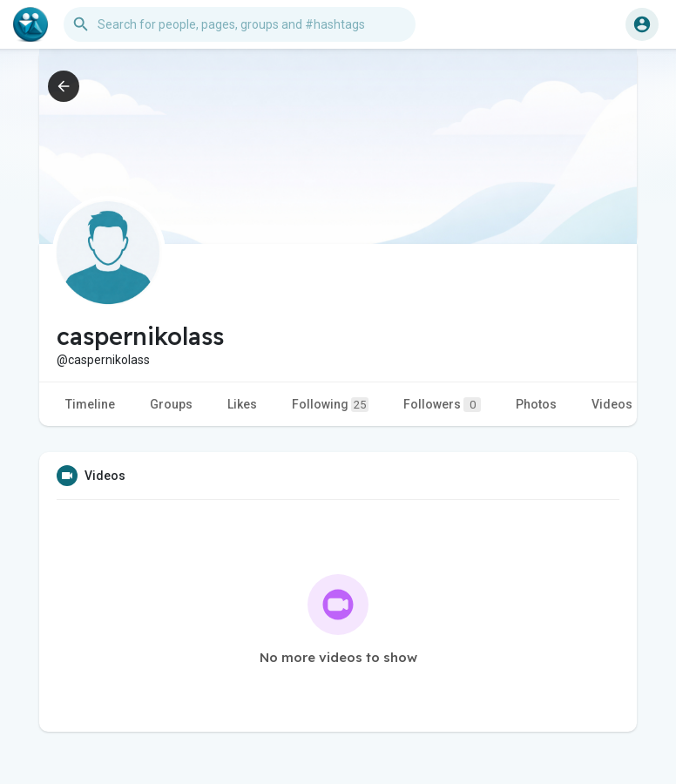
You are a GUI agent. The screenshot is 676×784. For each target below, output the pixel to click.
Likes (242, 404)
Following (330, 405)
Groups (171, 404)
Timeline (90, 404)
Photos (536, 404)
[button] (240, 24)
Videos (612, 404)
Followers (442, 405)
